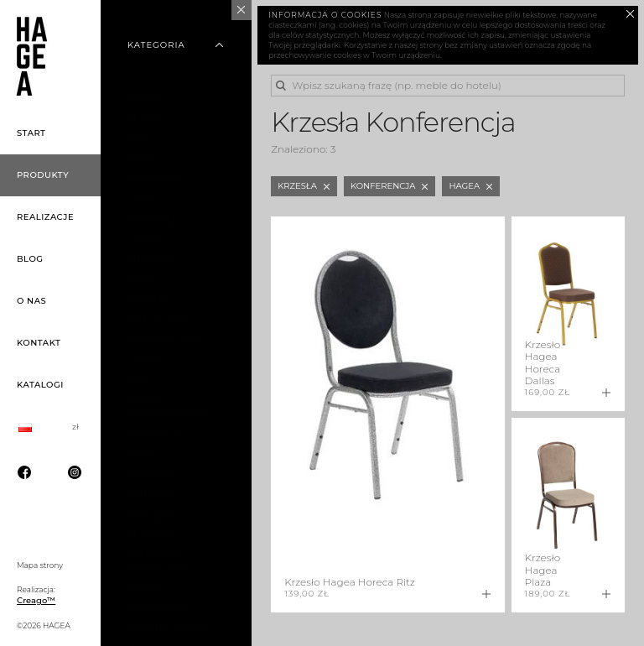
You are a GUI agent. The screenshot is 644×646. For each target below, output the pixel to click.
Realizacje (45, 217)
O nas (31, 301)
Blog (30, 259)
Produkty (43, 175)
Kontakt (39, 343)
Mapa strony (40, 565)
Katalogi (40, 385)
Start (31, 133)
